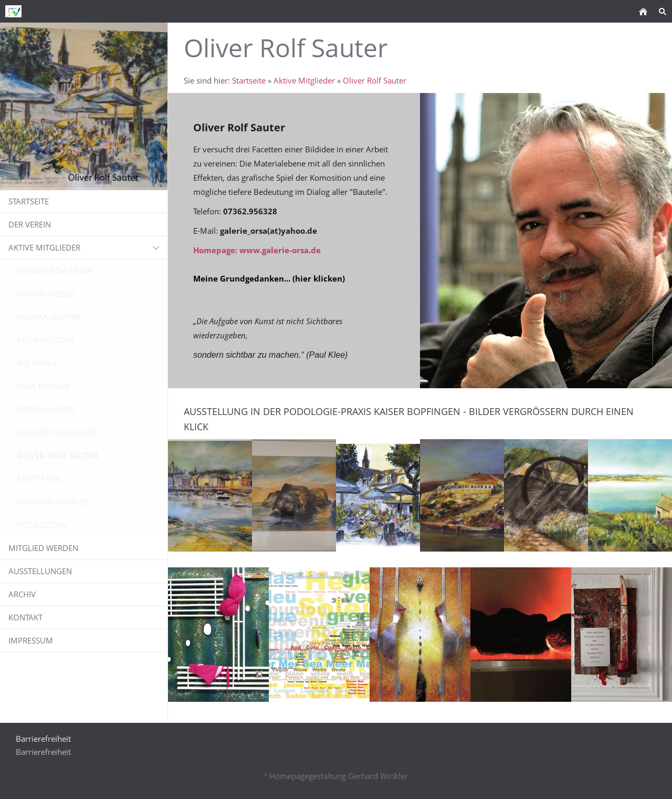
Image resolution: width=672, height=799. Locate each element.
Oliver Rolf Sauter (375, 80)
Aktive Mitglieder (304, 80)
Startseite (249, 80)
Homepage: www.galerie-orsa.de (257, 250)
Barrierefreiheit (43, 752)
